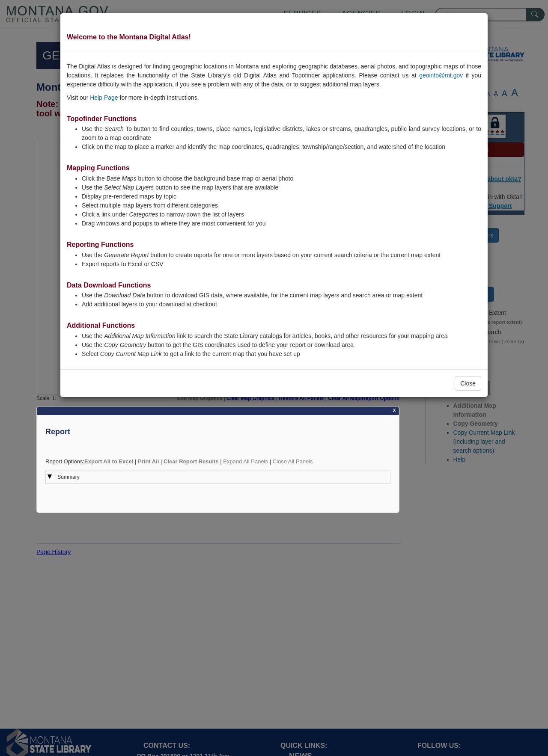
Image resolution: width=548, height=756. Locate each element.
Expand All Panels (246, 461)
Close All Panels (293, 461)
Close (468, 383)
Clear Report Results (191, 461)
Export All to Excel (109, 461)
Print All (148, 461)
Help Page (104, 98)
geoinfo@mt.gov (441, 75)
